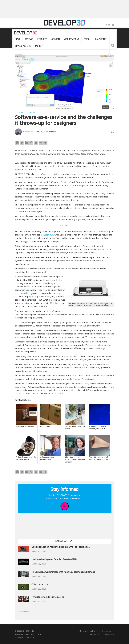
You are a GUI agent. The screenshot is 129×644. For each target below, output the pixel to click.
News (18, 39)
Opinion (56, 39)
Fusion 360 (48, 235)
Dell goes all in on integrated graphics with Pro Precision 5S (61, 547)
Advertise (95, 631)
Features (42, 39)
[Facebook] (17, 143)
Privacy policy (109, 634)
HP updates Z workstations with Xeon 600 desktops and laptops (63, 572)
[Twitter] (22, 143)
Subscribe (107, 631)
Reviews (29, 39)
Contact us (95, 634)
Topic (87, 39)
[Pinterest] (31, 143)
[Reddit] (36, 143)
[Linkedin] (27, 143)
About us (83, 631)
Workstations (72, 39)
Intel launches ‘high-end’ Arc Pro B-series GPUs (54, 560)
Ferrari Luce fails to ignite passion (48, 597)
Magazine (101, 39)
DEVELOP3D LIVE (23, 46)
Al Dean (53, 132)
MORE (38, 46)
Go (64, 506)
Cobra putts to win (41, 585)
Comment (20, 113)
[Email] (41, 143)
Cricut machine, (24, 293)
